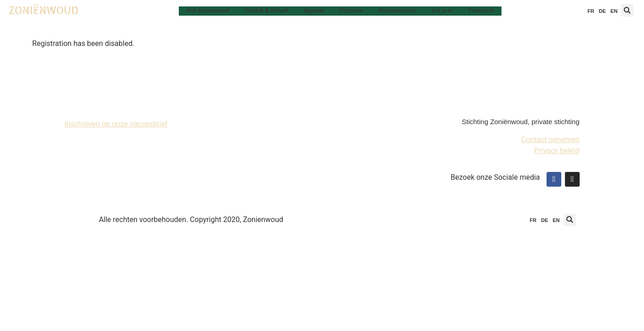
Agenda (314, 11)
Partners (351, 11)
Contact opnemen (550, 140)
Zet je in (442, 11)
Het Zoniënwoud (208, 11)
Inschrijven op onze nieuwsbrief (116, 124)
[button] (627, 10)
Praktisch (481, 11)
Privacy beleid (557, 151)
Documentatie (397, 11)
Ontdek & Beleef (266, 11)
